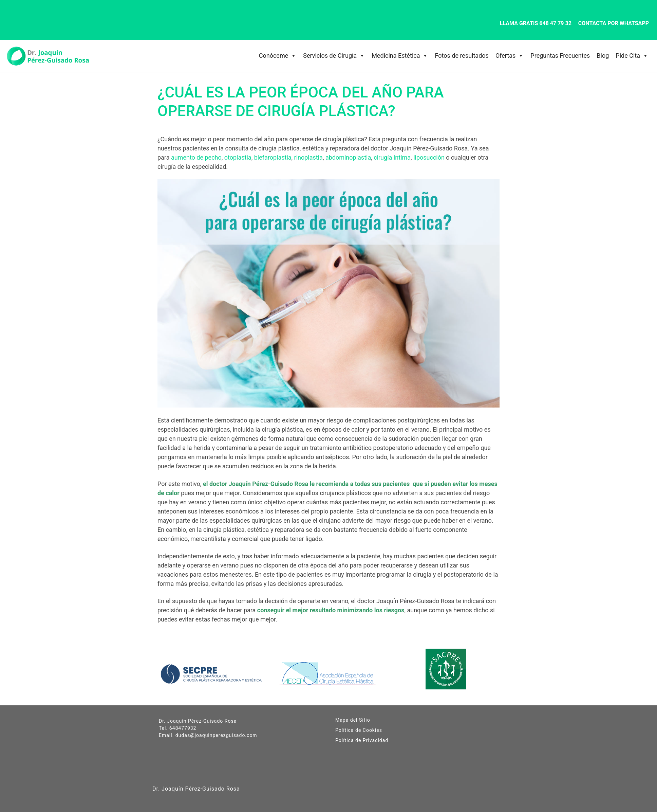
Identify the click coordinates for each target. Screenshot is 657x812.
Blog (603, 56)
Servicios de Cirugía (334, 56)
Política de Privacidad (362, 740)
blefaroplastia (273, 157)
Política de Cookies (359, 730)
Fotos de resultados (462, 56)
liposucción (429, 157)
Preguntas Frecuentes (560, 56)
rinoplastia (308, 157)
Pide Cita (632, 56)
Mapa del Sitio (353, 720)
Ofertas (510, 56)
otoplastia (238, 157)
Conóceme (278, 56)
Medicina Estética (400, 56)
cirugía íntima (392, 157)
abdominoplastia (348, 157)
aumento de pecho (196, 157)
